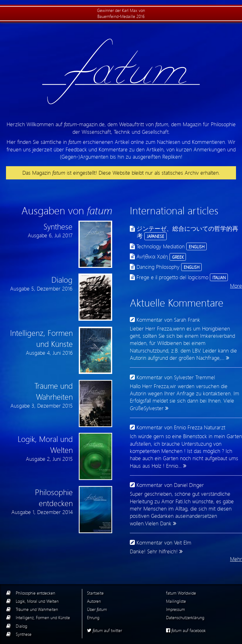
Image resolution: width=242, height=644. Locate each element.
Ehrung (93, 617)
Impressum (176, 609)
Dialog (21, 626)
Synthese (24, 634)
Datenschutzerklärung (185, 617)
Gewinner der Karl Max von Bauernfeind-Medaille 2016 (121, 13)
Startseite (95, 593)
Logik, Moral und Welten (37, 601)
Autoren (94, 601)
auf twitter (104, 630)
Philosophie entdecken (35, 593)
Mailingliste (176, 601)
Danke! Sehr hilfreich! (154, 551)
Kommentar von (168, 320)
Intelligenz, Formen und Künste (43, 617)
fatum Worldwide (181, 593)
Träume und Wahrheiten (37, 609)
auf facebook (186, 630)
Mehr (236, 559)
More (236, 286)
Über (97, 609)
